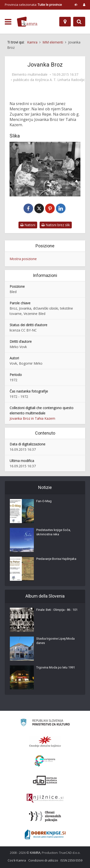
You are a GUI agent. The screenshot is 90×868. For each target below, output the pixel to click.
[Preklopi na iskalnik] (79, 22)
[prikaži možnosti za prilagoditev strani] (76, 5)
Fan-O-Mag (44, 501)
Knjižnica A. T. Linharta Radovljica (61, 80)
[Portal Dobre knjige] (45, 834)
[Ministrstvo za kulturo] (45, 723)
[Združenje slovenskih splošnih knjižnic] (45, 798)
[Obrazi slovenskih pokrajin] (45, 816)
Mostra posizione (23, 259)
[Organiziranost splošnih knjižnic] (45, 742)
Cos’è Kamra (17, 860)
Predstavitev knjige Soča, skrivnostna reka (54, 532)
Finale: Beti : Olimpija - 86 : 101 (57, 610)
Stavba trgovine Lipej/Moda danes (55, 641)
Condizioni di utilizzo (43, 860)
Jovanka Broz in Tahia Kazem (32, 418)
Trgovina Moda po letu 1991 (56, 667)
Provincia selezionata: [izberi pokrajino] (33, 5)
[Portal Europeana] (45, 761)
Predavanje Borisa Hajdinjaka (56, 559)
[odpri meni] (8, 22)
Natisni (28, 225)
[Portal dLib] (45, 780)
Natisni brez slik (56, 225)
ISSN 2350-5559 (71, 860)
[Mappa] (65, 22)
